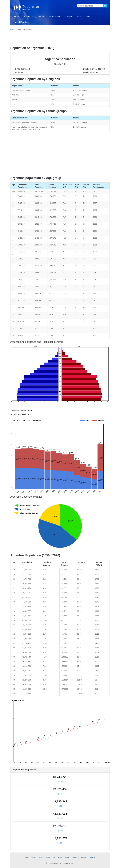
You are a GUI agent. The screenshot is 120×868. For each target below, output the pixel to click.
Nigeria (60, 857)
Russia (41, 857)
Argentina (92, 857)
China (79, 17)
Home (17, 17)
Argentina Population (25, 29)
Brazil (48, 857)
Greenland (83, 857)
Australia (33, 857)
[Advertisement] (60, 37)
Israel (67, 857)
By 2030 (60, 806)
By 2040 (60, 831)
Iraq (54, 857)
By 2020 (60, 781)
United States (54, 17)
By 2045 (60, 843)
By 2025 (60, 794)
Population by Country (34, 17)
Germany (74, 857)
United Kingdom (21, 22)
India (88, 17)
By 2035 (60, 818)
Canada (68, 17)
